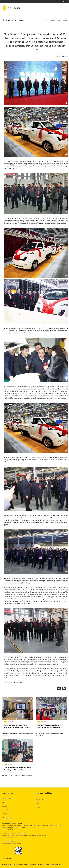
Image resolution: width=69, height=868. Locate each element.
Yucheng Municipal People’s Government (49, 866)
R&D (4, 803)
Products (5, 807)
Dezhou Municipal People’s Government (24, 866)
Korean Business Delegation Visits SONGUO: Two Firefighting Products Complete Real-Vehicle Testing (17, 728)
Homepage (7, 20)
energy (34, 328)
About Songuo (7, 800)
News (15, 20)
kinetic (29, 328)
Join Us (5, 815)
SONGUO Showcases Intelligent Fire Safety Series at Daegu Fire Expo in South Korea (50, 728)
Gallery (38, 809)
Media (21, 20)
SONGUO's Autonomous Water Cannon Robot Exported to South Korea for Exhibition (18, 771)
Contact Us (7, 819)
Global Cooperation (8, 811)
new (25, 328)
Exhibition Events (55, 20)
